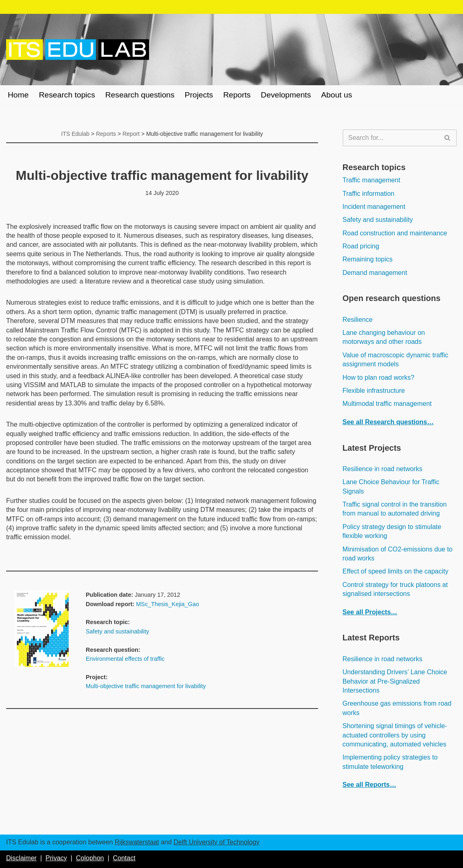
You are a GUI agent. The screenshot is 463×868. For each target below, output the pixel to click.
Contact (124, 858)
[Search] (391, 138)
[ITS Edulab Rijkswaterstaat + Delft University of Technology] (78, 50)
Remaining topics (368, 259)
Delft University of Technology (216, 842)
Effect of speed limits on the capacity (395, 571)
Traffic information (368, 194)
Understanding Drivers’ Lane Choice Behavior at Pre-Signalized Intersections (395, 681)
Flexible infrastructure (374, 391)
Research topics (67, 95)
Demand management (375, 273)
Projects (199, 95)
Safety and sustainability (117, 631)
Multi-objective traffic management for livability (146, 686)
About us (337, 95)
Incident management (374, 207)
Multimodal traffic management (387, 404)
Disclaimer (21, 858)
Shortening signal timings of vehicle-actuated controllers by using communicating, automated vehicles (395, 735)
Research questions (140, 95)
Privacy (56, 858)
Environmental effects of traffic (125, 659)
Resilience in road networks (383, 469)
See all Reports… (370, 785)
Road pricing (361, 246)
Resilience (358, 320)
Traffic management (371, 180)
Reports (237, 95)
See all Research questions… (388, 422)
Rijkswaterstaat (137, 842)
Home (18, 95)
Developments (286, 95)
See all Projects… (370, 612)
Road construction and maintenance (395, 233)
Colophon (90, 858)
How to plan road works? (378, 378)
